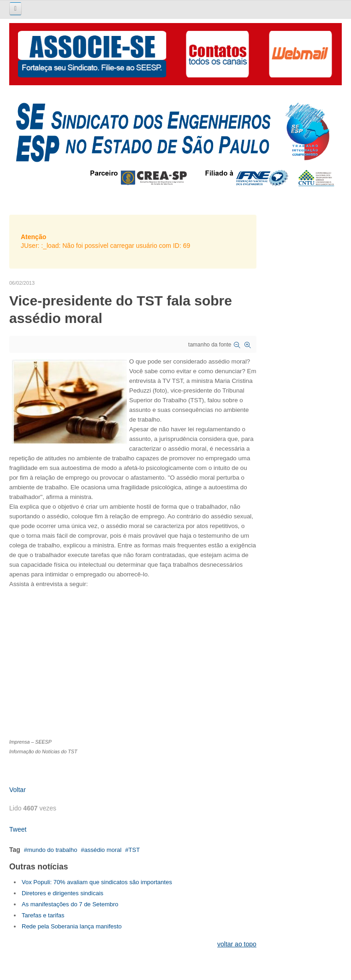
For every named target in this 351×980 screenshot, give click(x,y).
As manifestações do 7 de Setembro (70, 904)
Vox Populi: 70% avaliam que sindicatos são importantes (97, 882)
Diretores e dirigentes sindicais (62, 893)
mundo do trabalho (52, 850)
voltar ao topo (237, 944)
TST (134, 850)
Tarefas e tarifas (43, 915)
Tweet (18, 829)
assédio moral (103, 850)
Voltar (18, 790)
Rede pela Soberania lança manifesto (72, 926)
